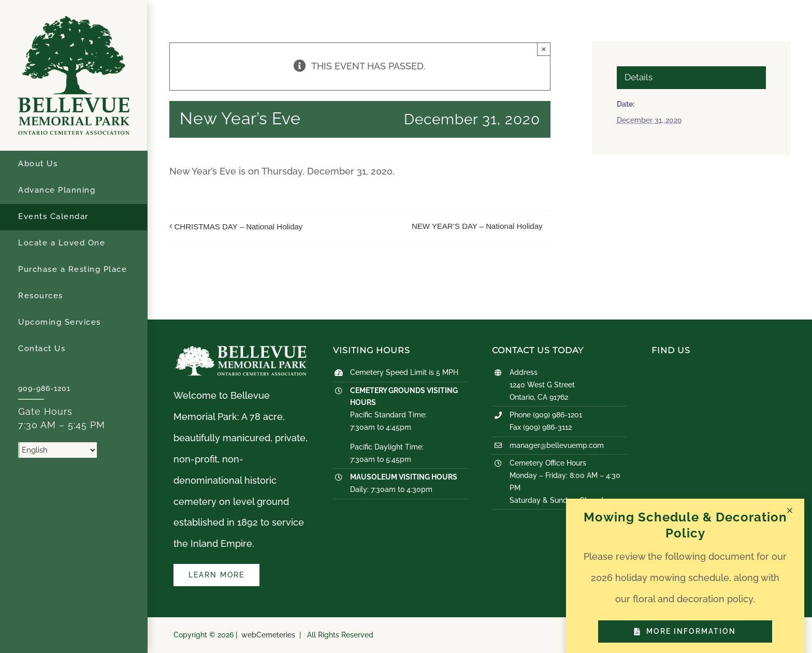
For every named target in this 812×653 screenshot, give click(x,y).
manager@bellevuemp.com (557, 445)
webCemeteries (268, 635)
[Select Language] (57, 450)
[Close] (790, 511)
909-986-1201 (44, 388)
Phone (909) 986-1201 (546, 415)
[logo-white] (241, 350)
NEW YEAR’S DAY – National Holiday (477, 226)
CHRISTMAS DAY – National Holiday (239, 227)
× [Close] (544, 49)
